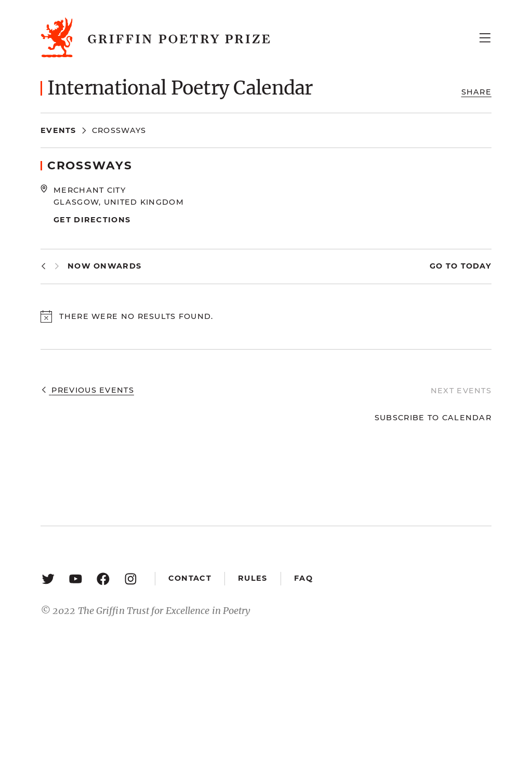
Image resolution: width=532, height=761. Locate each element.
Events (58, 130)
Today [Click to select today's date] (475, 266)
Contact (190, 578)
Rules (252, 578)
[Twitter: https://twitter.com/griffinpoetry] (48, 578)
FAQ (303, 578)
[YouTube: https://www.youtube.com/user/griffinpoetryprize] (76, 578)
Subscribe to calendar (433, 418)
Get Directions (92, 220)
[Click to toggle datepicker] (104, 266)
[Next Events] (57, 266)
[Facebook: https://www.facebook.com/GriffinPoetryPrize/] (103, 578)
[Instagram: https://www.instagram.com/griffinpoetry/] (131, 578)
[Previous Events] (43, 266)
